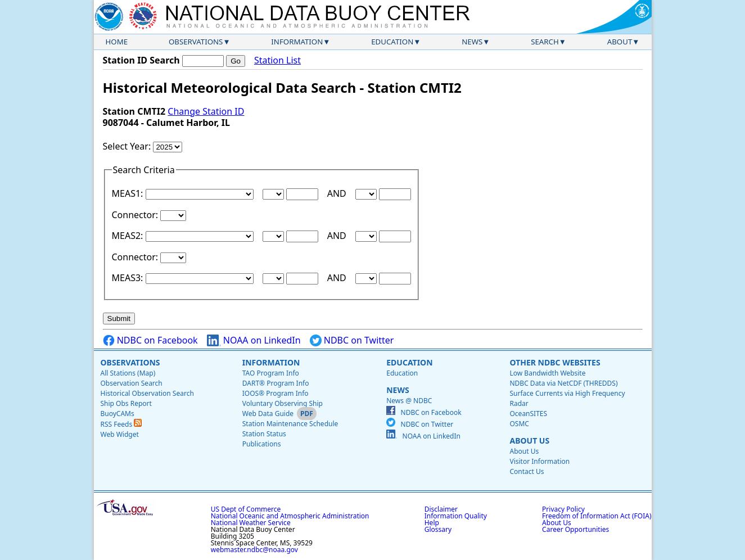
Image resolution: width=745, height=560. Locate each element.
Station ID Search (141, 60)
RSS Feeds (121, 424)
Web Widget (120, 434)
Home (117, 42)
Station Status (264, 434)
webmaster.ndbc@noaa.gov (254, 550)
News (472, 42)
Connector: (136, 215)
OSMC (519, 424)
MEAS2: (129, 236)
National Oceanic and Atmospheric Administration (290, 516)
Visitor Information (539, 461)
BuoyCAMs (118, 414)
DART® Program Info (276, 383)
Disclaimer (441, 509)
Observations (196, 42)
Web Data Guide (268, 414)
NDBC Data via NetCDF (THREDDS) (563, 383)
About (620, 42)
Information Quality (456, 516)
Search (545, 42)
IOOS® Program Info (276, 393)
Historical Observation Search (147, 393)
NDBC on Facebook (150, 340)
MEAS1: (129, 193)
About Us (529, 441)
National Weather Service (251, 523)
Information (297, 42)
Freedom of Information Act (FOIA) (597, 516)
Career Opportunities (575, 529)
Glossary (438, 529)
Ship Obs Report (126, 403)
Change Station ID (206, 111)
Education (392, 42)
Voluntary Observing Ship (283, 403)
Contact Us (527, 471)
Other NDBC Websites (555, 362)
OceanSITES (528, 414)
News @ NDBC (409, 401)
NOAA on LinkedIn (254, 340)
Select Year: (128, 146)
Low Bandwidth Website (547, 373)
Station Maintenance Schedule (290, 424)
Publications (262, 444)
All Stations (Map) (128, 373)
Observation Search (132, 383)
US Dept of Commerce (246, 509)
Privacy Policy (563, 509)
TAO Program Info (271, 373)
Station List (277, 60)
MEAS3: (129, 278)
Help (432, 523)
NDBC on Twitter (352, 340)
